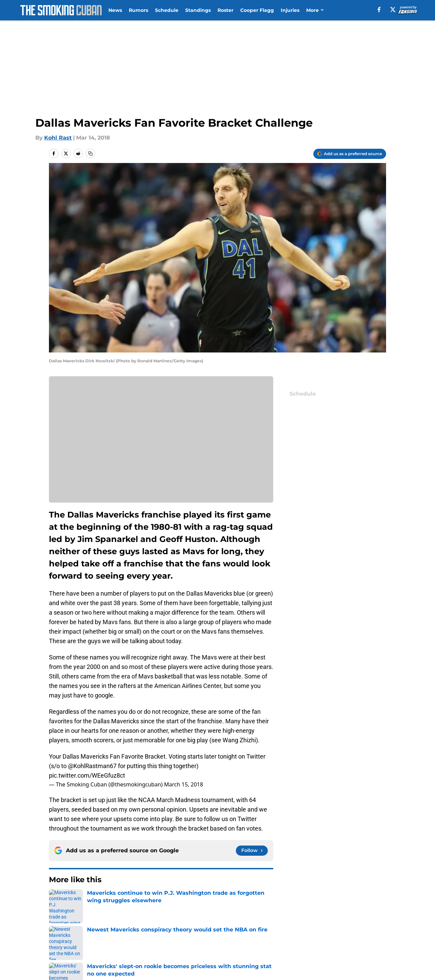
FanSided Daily (70, 931)
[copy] (90, 153)
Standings (198, 10)
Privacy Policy (231, 931)
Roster (225, 10)
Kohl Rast (58, 138)
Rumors (138, 10)
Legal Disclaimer (72, 943)
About (58, 918)
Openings (134, 918)
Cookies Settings (300, 943)
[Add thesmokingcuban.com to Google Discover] (350, 154)
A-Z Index (226, 943)
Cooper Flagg (257, 10)
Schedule (167, 10)
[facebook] (379, 10)
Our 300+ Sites (297, 918)
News (115, 10)
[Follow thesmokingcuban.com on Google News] (252, 851)
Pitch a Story (139, 931)
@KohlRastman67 (92, 766)
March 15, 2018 (184, 784)
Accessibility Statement (154, 943)
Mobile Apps (367, 918)
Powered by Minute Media (57, 961)
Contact (223, 918)
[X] (393, 10)
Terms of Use (295, 931)
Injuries (290, 10)
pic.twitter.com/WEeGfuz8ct (87, 775)
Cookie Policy (368, 931)
